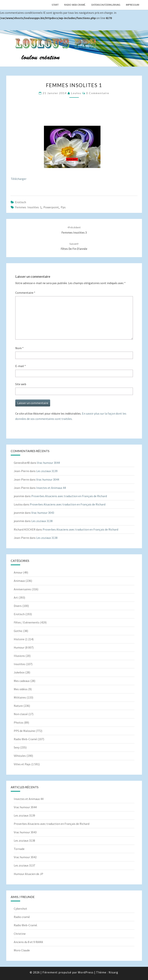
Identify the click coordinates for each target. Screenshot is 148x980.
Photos (19, 722)
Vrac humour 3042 (25, 857)
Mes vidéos (21, 689)
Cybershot (20, 909)
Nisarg (113, 972)
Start (55, 5)
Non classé (21, 714)
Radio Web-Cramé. (75, 5)
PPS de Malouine (24, 731)
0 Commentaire (98, 93)
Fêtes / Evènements (27, 622)
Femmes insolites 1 (28, 207)
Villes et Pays (22, 764)
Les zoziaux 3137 (24, 865)
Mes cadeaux (22, 681)
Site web (21, 384)
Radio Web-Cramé (25, 739)
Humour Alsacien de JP (28, 874)
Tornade (19, 849)
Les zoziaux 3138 (42, 521)
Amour (18, 572)
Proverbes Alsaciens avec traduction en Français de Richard (69, 496)
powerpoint (51, 207)
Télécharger (19, 179)
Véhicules (20, 756)
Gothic (18, 631)
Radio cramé (22, 917)
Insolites (20, 664)
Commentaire (25, 293)
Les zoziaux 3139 (47, 471)
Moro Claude (22, 950)
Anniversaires (22, 589)
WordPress (86, 972)
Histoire (19, 639)
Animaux (19, 581)
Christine (20, 934)
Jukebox (19, 672)
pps (63, 207)
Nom (19, 348)
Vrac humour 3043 (43, 513)
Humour (19, 647)
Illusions (19, 656)
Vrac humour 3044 (48, 463)
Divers (18, 606)
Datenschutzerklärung (106, 5)
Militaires (20, 697)
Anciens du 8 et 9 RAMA (28, 942)
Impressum (133, 5)
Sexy (17, 747)
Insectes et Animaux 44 (51, 488)
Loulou (76, 93)
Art (16, 597)
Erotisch (21, 202)
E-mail (21, 366)
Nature (18, 706)
